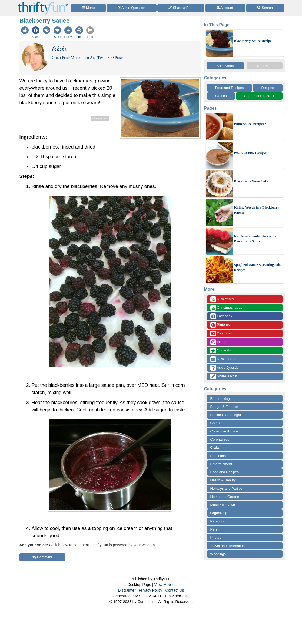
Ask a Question (225, 368)
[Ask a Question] (132, 8)
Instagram (221, 342)
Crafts (215, 447)
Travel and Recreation (228, 546)
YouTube (220, 333)
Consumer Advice (224, 431)
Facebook (221, 316)
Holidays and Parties (226, 489)
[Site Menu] (88, 8)
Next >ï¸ (265, 66)
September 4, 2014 (259, 96)
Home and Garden (225, 497)
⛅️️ (187, 596)
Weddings (218, 554)
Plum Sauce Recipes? (250, 124)
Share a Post (224, 376)
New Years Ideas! (227, 299)
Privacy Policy (150, 590)
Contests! (221, 350)
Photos (216, 537)
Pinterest (221, 325)
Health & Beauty (223, 480)
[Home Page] (43, 3)
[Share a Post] (181, 8)
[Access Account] (225, 8)
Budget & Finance (224, 407)
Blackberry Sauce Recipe (253, 41)
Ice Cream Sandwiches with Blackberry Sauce (255, 239)
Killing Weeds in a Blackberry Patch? (257, 210)
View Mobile (165, 585)
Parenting (218, 521)
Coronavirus (220, 439)
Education (218, 456)
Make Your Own (223, 505)
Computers (219, 423)
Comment (42, 557)
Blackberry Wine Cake (251, 181)
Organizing (219, 513)
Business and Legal (226, 415)
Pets (214, 529)
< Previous (225, 66)
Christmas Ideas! (227, 308)
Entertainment (221, 464)
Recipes (268, 88)
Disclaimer (127, 590)
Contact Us (175, 590)
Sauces (221, 96)
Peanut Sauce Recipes (250, 152)
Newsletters (223, 359)
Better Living (220, 399)
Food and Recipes (230, 88)
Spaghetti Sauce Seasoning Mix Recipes (258, 267)
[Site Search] (265, 8)
